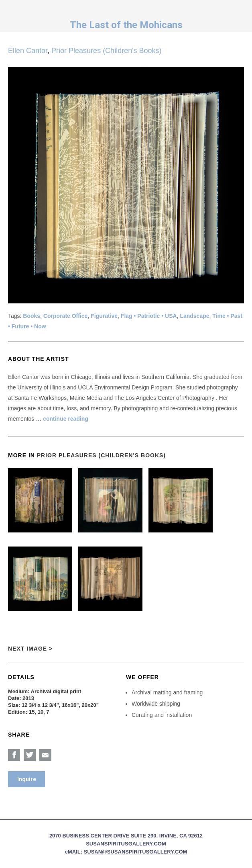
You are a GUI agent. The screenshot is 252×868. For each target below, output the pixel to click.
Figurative (104, 316)
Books (31, 316)
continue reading (66, 419)
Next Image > (30, 649)
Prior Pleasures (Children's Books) (107, 51)
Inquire (27, 779)
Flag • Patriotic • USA (149, 316)
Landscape (194, 316)
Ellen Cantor (28, 51)
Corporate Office (65, 316)
